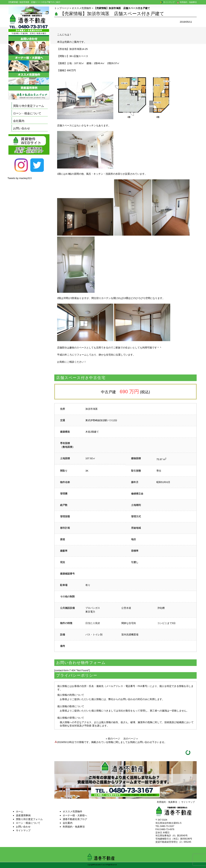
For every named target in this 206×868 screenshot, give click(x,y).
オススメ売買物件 (81, 8)
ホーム (20, 811)
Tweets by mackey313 (20, 178)
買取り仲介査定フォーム (29, 106)
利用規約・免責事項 (187, 2)
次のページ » (131, 739)
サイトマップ (167, 2)
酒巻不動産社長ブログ (75, 819)
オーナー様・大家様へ (75, 815)
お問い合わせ (22, 128)
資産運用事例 (23, 815)
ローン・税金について (27, 113)
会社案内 (19, 121)
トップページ (62, 8)
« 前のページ (113, 739)
